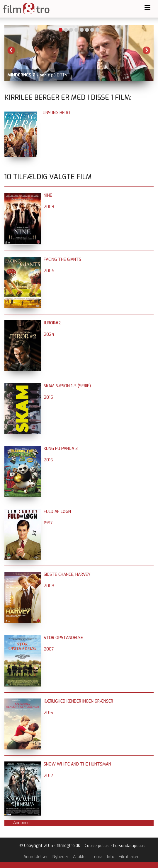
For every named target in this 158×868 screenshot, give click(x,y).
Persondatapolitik (129, 846)
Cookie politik (97, 846)
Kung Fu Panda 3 (61, 449)
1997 (48, 523)
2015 (48, 397)
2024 (49, 334)
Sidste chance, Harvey (67, 575)
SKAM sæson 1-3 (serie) (67, 386)
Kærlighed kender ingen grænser (78, 701)
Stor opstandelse (63, 638)
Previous (11, 50)
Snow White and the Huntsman (77, 764)
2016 (48, 460)
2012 (48, 776)
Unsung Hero (56, 113)
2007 (49, 649)
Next (147, 50)
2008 (49, 586)
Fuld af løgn (57, 512)
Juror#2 (52, 323)
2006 (49, 271)
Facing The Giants (62, 260)
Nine (48, 195)
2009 (49, 207)
